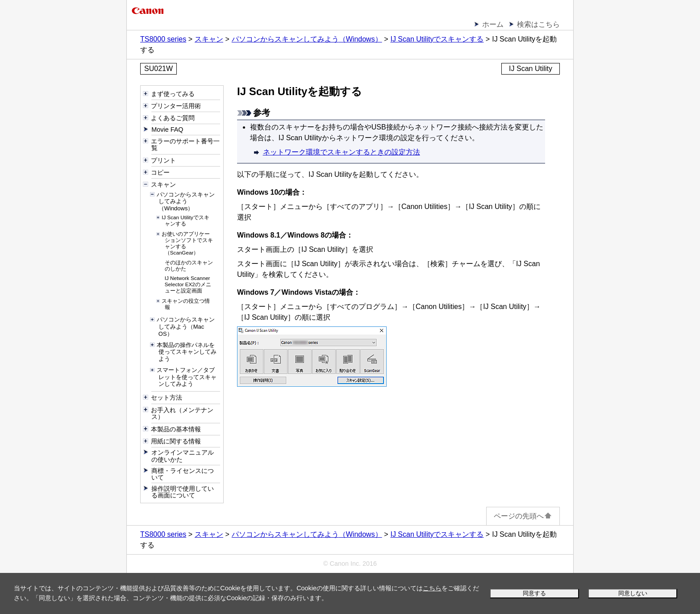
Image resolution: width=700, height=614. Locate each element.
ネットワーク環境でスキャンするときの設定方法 (342, 152)
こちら (432, 588)
